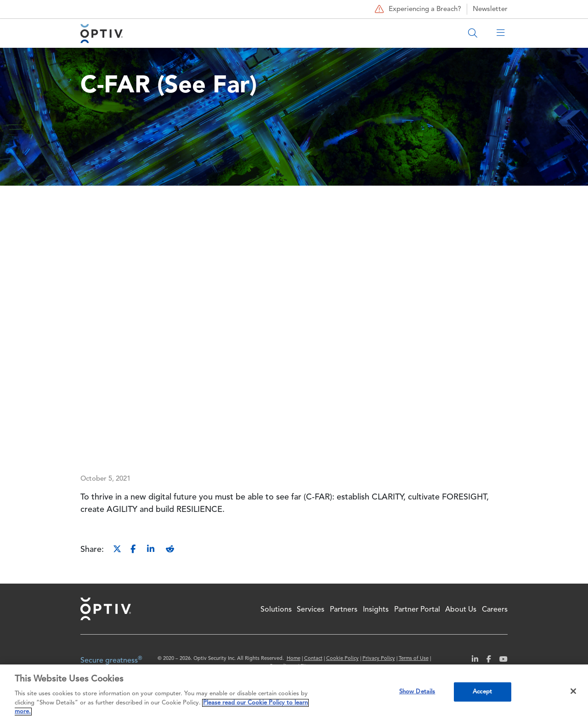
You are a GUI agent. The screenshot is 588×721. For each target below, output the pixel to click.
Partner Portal (417, 610)
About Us (461, 610)
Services (311, 610)
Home (106, 609)
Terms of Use (414, 659)
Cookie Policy (342, 659)
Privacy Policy (379, 659)
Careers (495, 610)
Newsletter (490, 9)
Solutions (276, 610)
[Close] (573, 691)
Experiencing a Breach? (417, 9)
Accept (482, 692)
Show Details (417, 692)
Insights (376, 610)
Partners (344, 610)
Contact (313, 659)
